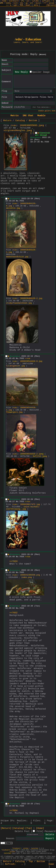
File (39, 831)
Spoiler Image (41, 72)
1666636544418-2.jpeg (32, 454)
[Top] (29, 828)
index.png (26, 577)
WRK (2, 3)
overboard (14, 1)
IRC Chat (28, 116)
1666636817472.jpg (30, 504)
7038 (22, 608)
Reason (10, 839)
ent (32, 3)
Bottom (33, 121)
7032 (22, 358)
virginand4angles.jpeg (18, 131)
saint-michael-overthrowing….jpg (23, 508)
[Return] (43, 55)
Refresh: (14, 864)
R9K (22, 5)
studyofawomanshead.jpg (19, 303)
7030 (47, 142)
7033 (22, 502)
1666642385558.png (30, 575)
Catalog (20, 121)
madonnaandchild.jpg (17, 257)
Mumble (42, 116)
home (4, 1)
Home (51, 864)
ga (27, 3)
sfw (22, 1)
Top (31, 862)
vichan (26, 848)
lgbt (15, 5)
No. (42, 142)
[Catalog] (18, 828)
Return (7, 121)
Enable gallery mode (47, 111)
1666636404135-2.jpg (31, 298)
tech (15, 3)
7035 (22, 572)
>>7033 (13, 561)
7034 (22, 557)
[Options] (51, 5)
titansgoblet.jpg (15, 366)
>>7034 (27, 502)
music (38, 3)
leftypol (46, 1)
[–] (32, 133)
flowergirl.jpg (14, 412)
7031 (22, 201)
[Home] (40, 828)
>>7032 (13, 613)
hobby (8, 3)
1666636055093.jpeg (32, 125)
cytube (35, 1)
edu (22, 3)
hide (14, 126)
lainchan (35, 848)
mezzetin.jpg (13, 208)
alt (28, 1)
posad (52, 3)
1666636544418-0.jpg (31, 361)
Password (50, 831)
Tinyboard (16, 848)
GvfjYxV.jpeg (40, 456)
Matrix (14, 116)
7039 (22, 806)
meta (36, 5)
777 (45, 3)
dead (28, 5)
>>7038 (27, 359)
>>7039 (27, 557)
